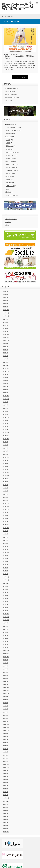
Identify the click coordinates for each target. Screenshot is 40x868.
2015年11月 (6, 476)
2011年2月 (5, 608)
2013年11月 (6, 525)
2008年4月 (5, 712)
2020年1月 (5, 393)
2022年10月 (6, 316)
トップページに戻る (20, 77)
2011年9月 (5, 586)
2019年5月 (5, 411)
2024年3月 (5, 292)
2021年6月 (5, 350)
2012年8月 (5, 559)
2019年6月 (5, 408)
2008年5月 (5, 709)
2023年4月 (5, 298)
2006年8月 (5, 774)
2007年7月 (5, 740)
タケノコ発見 (8, 101)
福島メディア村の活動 (11, 94)
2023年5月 (5, 295)
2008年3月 (5, 715)
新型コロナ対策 (10, 134)
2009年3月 (5, 678)
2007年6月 (5, 743)
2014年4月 (5, 522)
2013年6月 (5, 537)
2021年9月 (5, 344)
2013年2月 (5, 546)
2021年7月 (5, 347)
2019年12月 (6, 396)
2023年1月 (5, 307)
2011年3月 (5, 605)
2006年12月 (6, 761)
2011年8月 (5, 589)
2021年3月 (5, 356)
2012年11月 (6, 552)
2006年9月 (5, 770)
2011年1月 (5, 611)
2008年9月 (5, 697)
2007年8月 (5, 737)
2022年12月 (6, 310)
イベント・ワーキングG (12, 131)
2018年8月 (5, 420)
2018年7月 (5, 423)
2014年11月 (6, 506)
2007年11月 (6, 727)
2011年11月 (6, 580)
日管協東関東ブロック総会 (12, 98)
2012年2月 (5, 571)
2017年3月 (5, 448)
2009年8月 (5, 663)
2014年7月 (5, 512)
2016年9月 (5, 460)
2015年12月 (6, 473)
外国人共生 (8, 177)
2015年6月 (5, 488)
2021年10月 (6, 341)
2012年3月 (5, 568)
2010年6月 (5, 632)
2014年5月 (5, 519)
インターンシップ (10, 195)
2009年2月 (5, 681)
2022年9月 (5, 319)
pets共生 (8, 140)
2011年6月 (5, 595)
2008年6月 (5, 706)
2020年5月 (5, 381)
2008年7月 (5, 703)
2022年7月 (5, 325)
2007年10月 (6, 730)
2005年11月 (6, 801)
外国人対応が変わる (10, 91)
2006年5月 (5, 783)
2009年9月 (5, 660)
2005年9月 (5, 807)
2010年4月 (5, 638)
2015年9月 (5, 482)
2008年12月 (6, 687)
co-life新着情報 (15, 54)
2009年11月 (6, 654)
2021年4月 (5, 353)
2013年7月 (5, 534)
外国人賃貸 (9, 183)
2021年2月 (5, 359)
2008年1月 (5, 721)
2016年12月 (6, 454)
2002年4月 (5, 823)
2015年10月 (6, 479)
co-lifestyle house (11, 170)
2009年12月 (6, 651)
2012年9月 (5, 556)
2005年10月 (6, 804)
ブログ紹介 (8, 222)
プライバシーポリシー (11, 219)
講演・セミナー (10, 174)
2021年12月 (6, 334)
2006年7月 (5, 777)
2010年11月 (6, 617)
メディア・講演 (9, 161)
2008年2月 (5, 718)
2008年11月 (6, 691)
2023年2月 (5, 304)
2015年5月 (5, 491)
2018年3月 (5, 427)
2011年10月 (6, 583)
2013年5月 (5, 540)
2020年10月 (6, 371)
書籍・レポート (10, 167)
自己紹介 (7, 225)
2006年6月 (5, 780)
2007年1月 (5, 758)
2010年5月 (5, 635)
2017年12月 (6, 433)
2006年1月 (5, 795)
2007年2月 (5, 755)
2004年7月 (5, 816)
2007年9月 (5, 734)
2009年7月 (5, 666)
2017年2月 (5, 451)
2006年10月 (6, 767)
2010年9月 (5, 623)
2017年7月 (5, 445)
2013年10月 (6, 528)
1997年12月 (6, 832)
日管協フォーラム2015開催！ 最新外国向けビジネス (19, 57)
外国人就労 (8, 192)
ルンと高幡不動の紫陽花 (11, 88)
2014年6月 (5, 516)
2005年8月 (5, 810)
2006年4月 (5, 786)
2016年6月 (5, 466)
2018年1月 (5, 430)
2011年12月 (6, 577)
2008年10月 (6, 694)
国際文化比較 (9, 146)
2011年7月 (5, 592)
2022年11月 (6, 313)
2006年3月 (5, 789)
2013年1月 (5, 549)
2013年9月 (5, 531)
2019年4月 (5, 414)
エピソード (8, 137)
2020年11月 (6, 368)
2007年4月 (5, 749)
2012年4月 (5, 565)
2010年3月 (5, 641)
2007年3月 (5, 752)
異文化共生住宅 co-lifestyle (17, 7)
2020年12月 (6, 365)
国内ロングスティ (10, 155)
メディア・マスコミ (11, 164)
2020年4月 (5, 384)
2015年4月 (5, 494)
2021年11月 (6, 338)
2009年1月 (5, 684)
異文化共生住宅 (10, 186)
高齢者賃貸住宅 (10, 158)
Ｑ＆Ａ (7, 189)
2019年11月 (6, 399)
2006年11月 (6, 764)
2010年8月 (5, 626)
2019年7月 (5, 405)
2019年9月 (5, 402)
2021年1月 (5, 362)
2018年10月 (6, 417)
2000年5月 (5, 829)
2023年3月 (5, 301)
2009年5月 (5, 672)
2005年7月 (5, 813)
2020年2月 (5, 390)
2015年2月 (5, 497)
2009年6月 (5, 669)
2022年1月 (5, 331)
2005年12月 (6, 798)
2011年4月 (5, 602)
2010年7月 (5, 629)
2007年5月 (5, 746)
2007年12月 (6, 724)
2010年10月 (6, 620)
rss (30, 2)
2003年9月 (5, 820)
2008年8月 (5, 700)
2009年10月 (6, 657)
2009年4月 (5, 675)
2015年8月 (5, 485)
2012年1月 (5, 574)
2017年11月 (6, 436)
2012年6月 (5, 562)
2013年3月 (5, 543)
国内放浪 (8, 143)
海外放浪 (8, 149)
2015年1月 (5, 500)
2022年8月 (5, 322)
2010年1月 (5, 648)
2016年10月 (6, 457)
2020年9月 (5, 374)
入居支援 (8, 180)
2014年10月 (6, 509)
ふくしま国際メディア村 (12, 128)
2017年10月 (6, 439)
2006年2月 (5, 792)
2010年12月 (6, 614)
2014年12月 (6, 503)
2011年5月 (5, 598)
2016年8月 (5, 463)
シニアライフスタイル (11, 152)
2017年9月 (5, 442)
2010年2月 (5, 645)
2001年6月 (5, 826)
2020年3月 (5, 387)
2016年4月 (5, 470)
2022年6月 (5, 328)
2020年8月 (5, 377)
